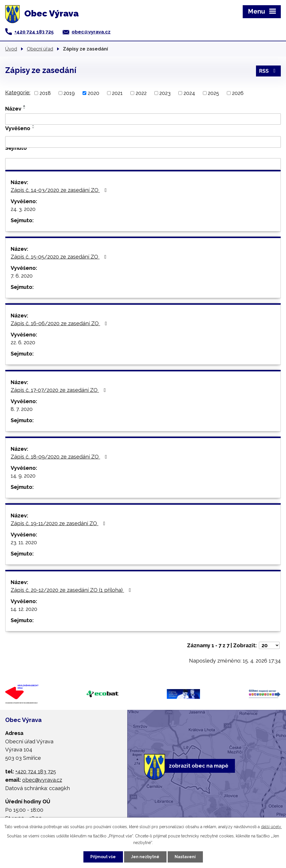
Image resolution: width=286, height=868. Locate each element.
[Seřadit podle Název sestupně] (25, 108)
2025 (213, 93)
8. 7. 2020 (22, 409)
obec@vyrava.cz (91, 32)
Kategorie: (18, 92)
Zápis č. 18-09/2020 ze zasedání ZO (60, 457)
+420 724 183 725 (34, 32)
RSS (269, 71)
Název (13, 109)
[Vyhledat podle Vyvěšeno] (143, 142)
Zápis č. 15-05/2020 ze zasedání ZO (60, 257)
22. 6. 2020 (23, 342)
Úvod (11, 49)
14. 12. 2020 (24, 609)
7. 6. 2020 (22, 276)
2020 (94, 93)
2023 (165, 93)
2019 (69, 93)
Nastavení (185, 857)
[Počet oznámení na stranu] (269, 645)
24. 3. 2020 (23, 209)
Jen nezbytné (145, 857)
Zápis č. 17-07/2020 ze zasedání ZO (59, 390)
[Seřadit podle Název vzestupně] (25, 106)
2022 (141, 93)
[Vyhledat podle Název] (143, 119)
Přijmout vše (103, 857)
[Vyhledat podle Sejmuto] (143, 164)
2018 (45, 93)
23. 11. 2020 (24, 542)
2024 (189, 93)
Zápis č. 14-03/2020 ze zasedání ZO (60, 190)
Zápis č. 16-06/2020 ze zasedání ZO (60, 323)
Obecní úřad (40, 49)
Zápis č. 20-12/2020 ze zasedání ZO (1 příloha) (72, 590)
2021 (117, 93)
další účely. (271, 827)
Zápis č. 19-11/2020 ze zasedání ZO (59, 523)
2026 (238, 93)
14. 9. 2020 (23, 476)
